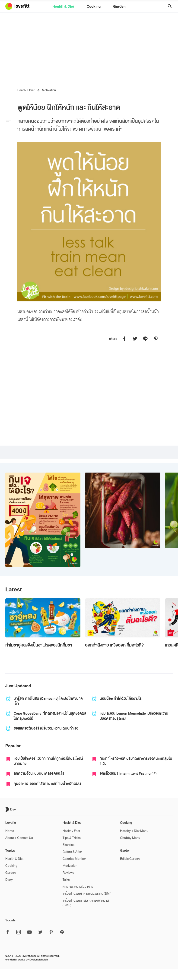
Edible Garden (130, 859)
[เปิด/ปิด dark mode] (11, 809)
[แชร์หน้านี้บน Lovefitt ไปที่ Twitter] (135, 339)
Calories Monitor (74, 859)
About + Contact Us (19, 838)
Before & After (72, 852)
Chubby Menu (130, 838)
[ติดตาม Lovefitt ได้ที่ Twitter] (40, 932)
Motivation (49, 90)
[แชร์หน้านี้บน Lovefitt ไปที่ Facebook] (124, 339)
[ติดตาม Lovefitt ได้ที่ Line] (62, 932)
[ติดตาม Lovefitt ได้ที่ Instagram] (19, 932)
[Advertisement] (89, 47)
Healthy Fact (71, 831)
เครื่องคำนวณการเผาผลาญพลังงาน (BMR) (86, 903)
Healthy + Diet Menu (134, 831)
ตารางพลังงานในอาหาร (78, 887)
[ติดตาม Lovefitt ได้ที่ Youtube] (29, 932)
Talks (66, 880)
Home (10, 831)
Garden (114, 7)
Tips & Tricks (72, 838)
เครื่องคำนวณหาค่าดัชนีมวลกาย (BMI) (87, 894)
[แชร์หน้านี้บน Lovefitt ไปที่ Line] (145, 339)
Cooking (94, 7)
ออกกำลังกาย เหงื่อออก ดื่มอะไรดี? (114, 645)
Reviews (68, 873)
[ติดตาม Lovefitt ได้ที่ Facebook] (9, 932)
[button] (168, 6)
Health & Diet (69, 7)
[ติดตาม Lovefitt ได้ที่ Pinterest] (51, 932)
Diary (9, 880)
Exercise (68, 845)
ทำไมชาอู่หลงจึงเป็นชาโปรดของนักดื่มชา (39, 645)
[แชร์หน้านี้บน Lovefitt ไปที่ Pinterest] (156, 339)
